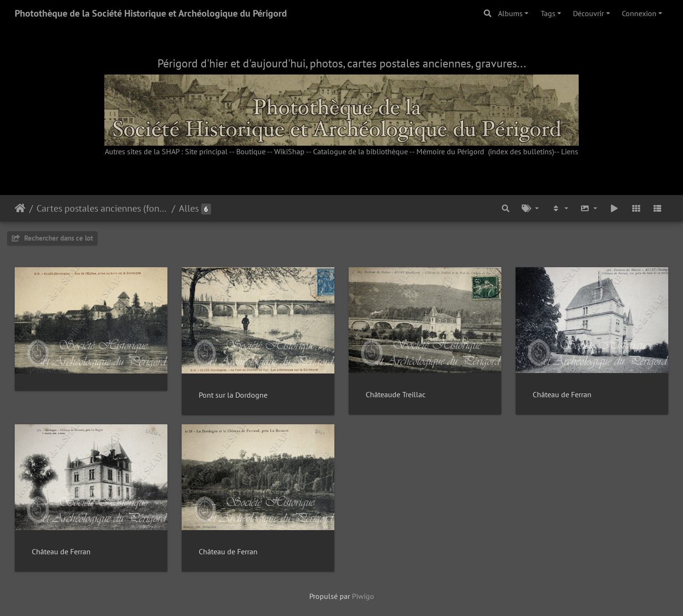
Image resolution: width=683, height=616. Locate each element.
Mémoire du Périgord (450, 151)
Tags (548, 13)
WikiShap (289, 151)
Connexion (639, 13)
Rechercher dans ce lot (52, 238)
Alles (189, 208)
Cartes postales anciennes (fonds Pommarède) (102, 208)
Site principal (206, 151)
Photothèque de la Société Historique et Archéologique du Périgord (151, 13)
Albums (510, 13)
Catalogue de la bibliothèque (360, 151)
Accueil (20, 208)
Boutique (251, 151)
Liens (570, 151)
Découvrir (588, 13)
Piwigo (363, 596)
